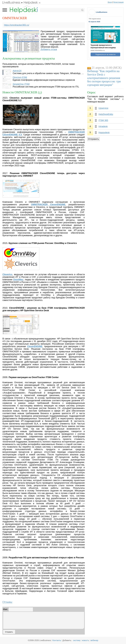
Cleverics (7, 274)
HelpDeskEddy (106, 114)
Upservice (103, 108)
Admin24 (17, 71)
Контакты (57, 640)
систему (77, 640)
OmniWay (18, 280)
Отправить (93, 139)
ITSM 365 (103, 120)
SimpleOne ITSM (21, 84)
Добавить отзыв (49, 49)
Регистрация (118, 2)
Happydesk (104, 133)
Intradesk (103, 126)
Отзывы (7, 602)
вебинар (94, 640)
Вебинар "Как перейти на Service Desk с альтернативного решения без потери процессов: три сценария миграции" (104, 78)
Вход (110, 2)
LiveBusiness (102, 12)
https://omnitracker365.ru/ (17, 25)
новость (85, 640)
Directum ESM (20, 77)
